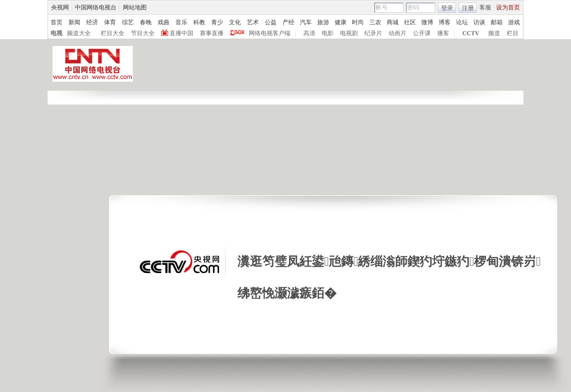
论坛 (462, 22)
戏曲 (164, 22)
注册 (468, 8)
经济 (92, 22)
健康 (341, 22)
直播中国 (181, 33)
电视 (57, 33)
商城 (393, 22)
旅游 (323, 22)
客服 (485, 7)
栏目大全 (113, 33)
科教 (199, 22)
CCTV (471, 33)
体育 (110, 22)
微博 (427, 22)
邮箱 (497, 22)
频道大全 (79, 33)
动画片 (398, 33)
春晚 (146, 22)
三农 (375, 22)
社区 (410, 22)
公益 (271, 22)
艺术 (253, 22)
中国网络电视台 (96, 7)
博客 (445, 22)
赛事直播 (212, 33)
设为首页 (508, 7)
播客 (443, 33)
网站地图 (135, 7)
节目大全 (143, 33)
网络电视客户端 (270, 33)
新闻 (74, 22)
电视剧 (349, 33)
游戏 (514, 22)
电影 (328, 33)
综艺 (128, 22)
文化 (235, 22)
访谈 (479, 22)
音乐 (181, 22)
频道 (494, 33)
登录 (447, 8)
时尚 (358, 22)
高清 (309, 33)
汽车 (306, 22)
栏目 (513, 33)
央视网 (60, 7)
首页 (57, 22)
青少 (217, 22)
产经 (288, 22)
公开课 (422, 33)
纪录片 (373, 33)
